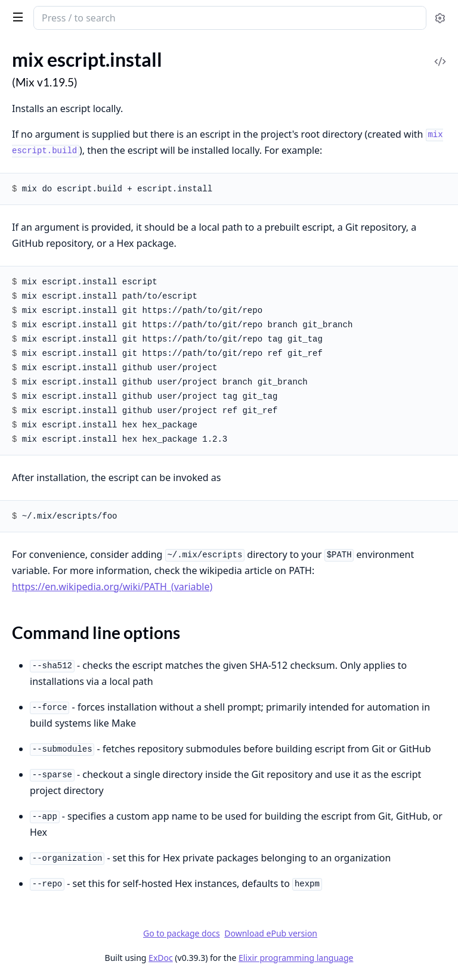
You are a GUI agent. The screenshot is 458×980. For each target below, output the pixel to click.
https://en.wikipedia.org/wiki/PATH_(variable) (112, 587)
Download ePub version (271, 933)
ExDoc (161, 958)
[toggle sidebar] (16, 17)
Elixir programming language (296, 958)
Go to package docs (182, 934)
